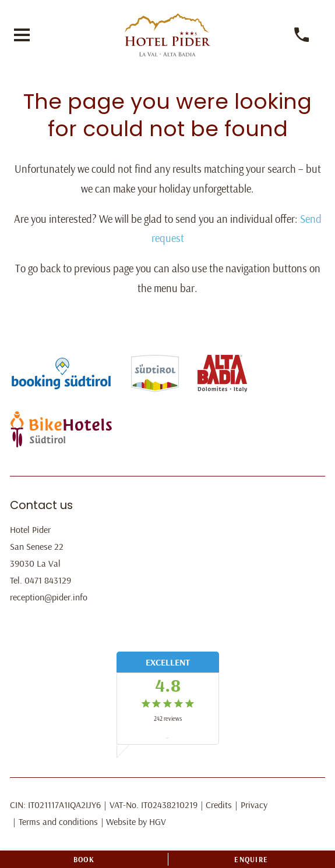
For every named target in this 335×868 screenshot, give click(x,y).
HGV (158, 821)
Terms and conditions (58, 821)
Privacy (254, 805)
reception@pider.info (49, 597)
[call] (302, 35)
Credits (219, 805)
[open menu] (22, 35)
